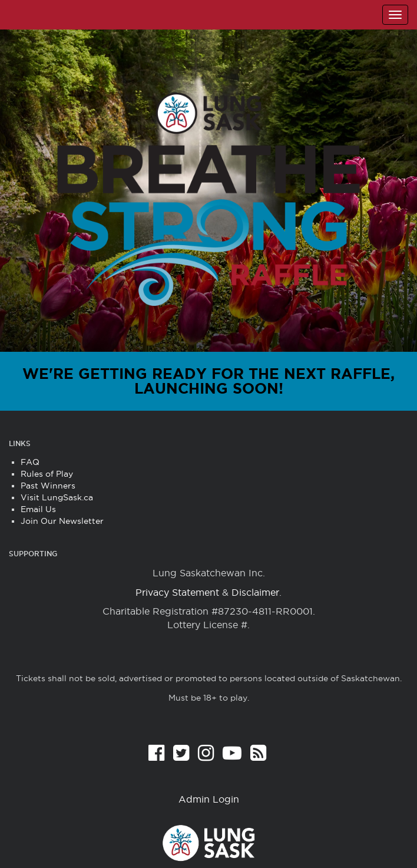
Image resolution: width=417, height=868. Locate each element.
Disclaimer (255, 592)
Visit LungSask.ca (57, 497)
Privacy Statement (177, 592)
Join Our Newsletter (62, 521)
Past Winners (48, 486)
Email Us (38, 509)
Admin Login (209, 799)
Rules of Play (47, 474)
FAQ (30, 462)
